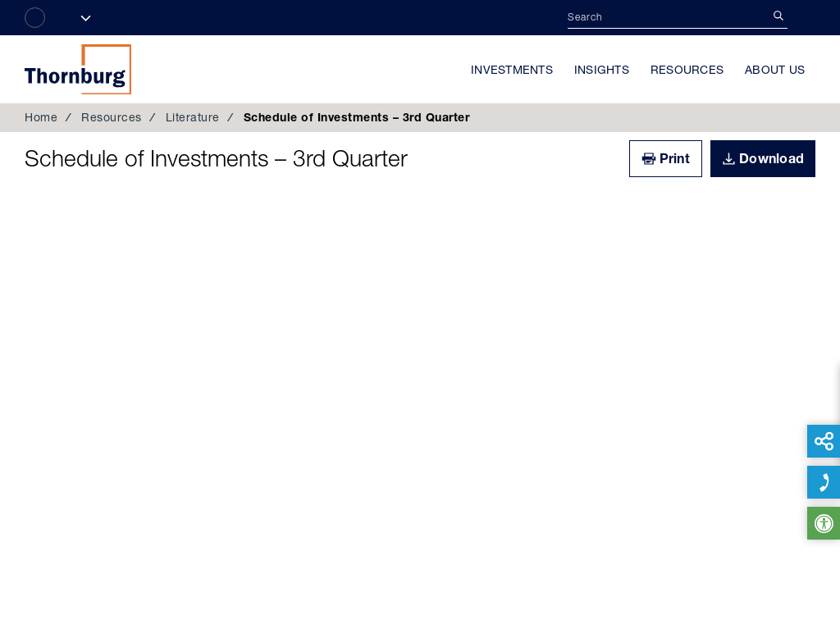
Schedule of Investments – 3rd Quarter (216, 158)
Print (675, 158)
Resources (687, 70)
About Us (775, 70)
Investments (512, 70)
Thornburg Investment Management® (78, 69)
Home (41, 117)
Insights (602, 70)
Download (772, 158)
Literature (193, 117)
